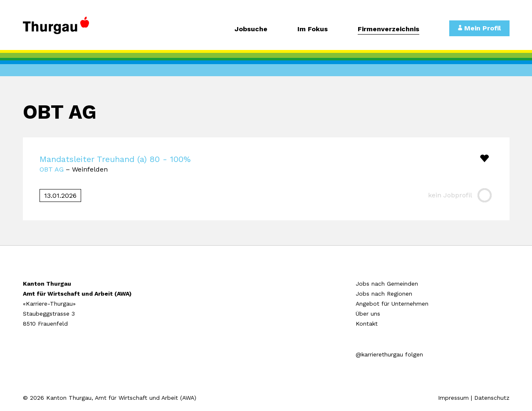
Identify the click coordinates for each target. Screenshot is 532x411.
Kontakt (367, 324)
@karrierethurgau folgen (389, 354)
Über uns (368, 314)
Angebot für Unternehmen (392, 304)
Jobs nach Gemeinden (387, 284)
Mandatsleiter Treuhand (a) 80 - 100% (115, 159)
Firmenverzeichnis (388, 29)
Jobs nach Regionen (384, 294)
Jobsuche (251, 29)
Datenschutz (492, 398)
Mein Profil (479, 28)
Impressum (453, 398)
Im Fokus (313, 29)
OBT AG (52, 169)
